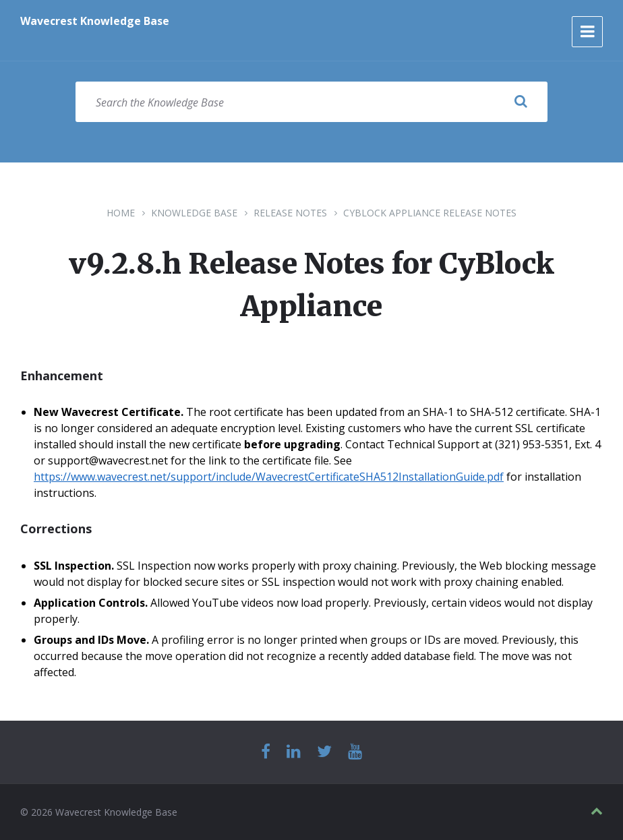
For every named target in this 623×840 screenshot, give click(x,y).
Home (121, 213)
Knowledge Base (194, 213)
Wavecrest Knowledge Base (95, 21)
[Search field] (311, 102)
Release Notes (290, 213)
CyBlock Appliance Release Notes (430, 213)
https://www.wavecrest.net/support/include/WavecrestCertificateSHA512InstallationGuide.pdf (269, 477)
